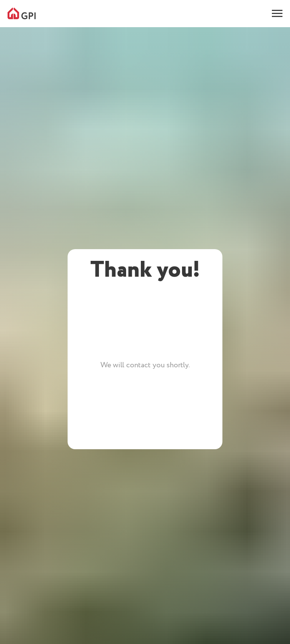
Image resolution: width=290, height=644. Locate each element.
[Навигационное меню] (277, 14)
